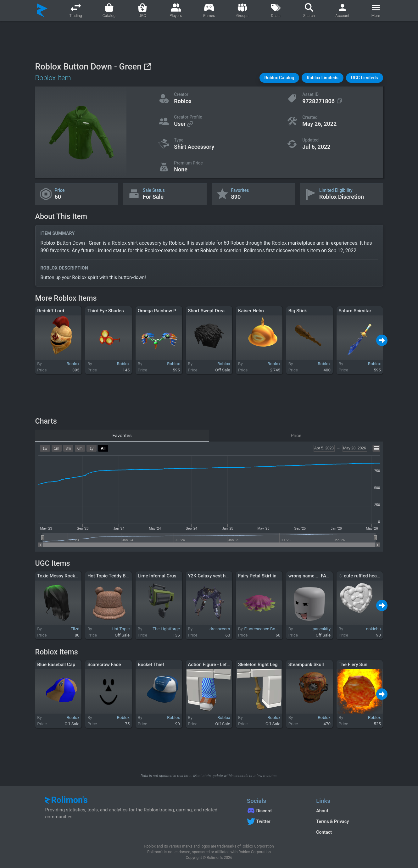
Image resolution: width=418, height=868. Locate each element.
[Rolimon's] (42, 10)
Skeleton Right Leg (258, 665)
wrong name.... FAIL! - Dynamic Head (327, 576)
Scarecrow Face (104, 665)
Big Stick (298, 311)
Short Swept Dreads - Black (217, 311)
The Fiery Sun (353, 665)
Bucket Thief (151, 665)
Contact (324, 832)
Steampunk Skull (306, 665)
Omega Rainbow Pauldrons (166, 311)
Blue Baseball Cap (56, 665)
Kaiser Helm (251, 311)
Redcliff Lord (51, 311)
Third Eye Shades (106, 311)
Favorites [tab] (122, 436)
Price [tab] (296, 436)
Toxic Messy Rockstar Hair (65, 576)
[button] (279, 78)
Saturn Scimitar (355, 311)
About (322, 811)
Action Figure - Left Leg (212, 665)
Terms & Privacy (332, 821)
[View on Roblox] (147, 67)
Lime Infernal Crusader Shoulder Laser (178, 576)
